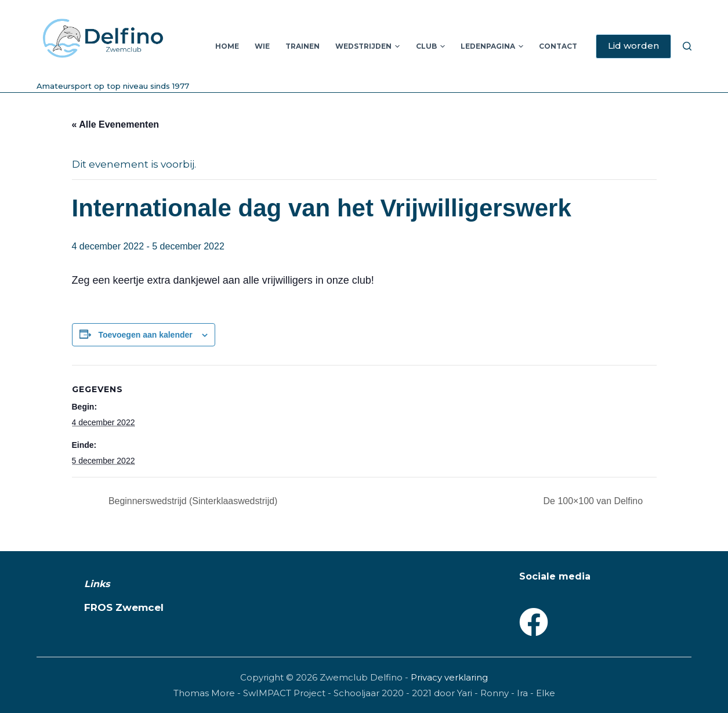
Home (227, 46)
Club (430, 46)
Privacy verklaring (449, 677)
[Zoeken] (687, 46)
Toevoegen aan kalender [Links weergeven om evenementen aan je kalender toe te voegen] (145, 335)
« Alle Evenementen (116, 124)
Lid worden (633, 46)
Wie (262, 46)
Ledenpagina (492, 46)
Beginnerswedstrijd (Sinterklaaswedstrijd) (192, 501)
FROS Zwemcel (124, 607)
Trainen (303, 46)
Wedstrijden (367, 46)
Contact (558, 46)
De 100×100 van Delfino (594, 501)
